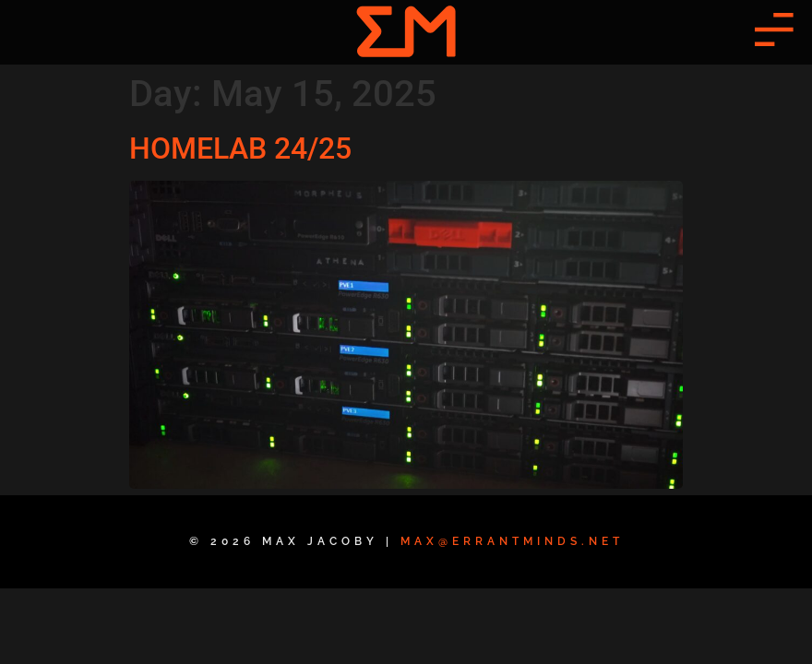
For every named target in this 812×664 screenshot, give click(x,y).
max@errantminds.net (512, 541)
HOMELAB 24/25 (240, 148)
